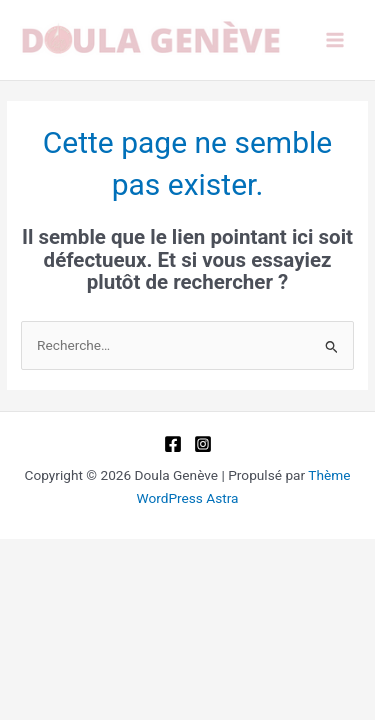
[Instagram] (203, 444)
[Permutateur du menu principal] (335, 40)
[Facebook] (173, 444)
